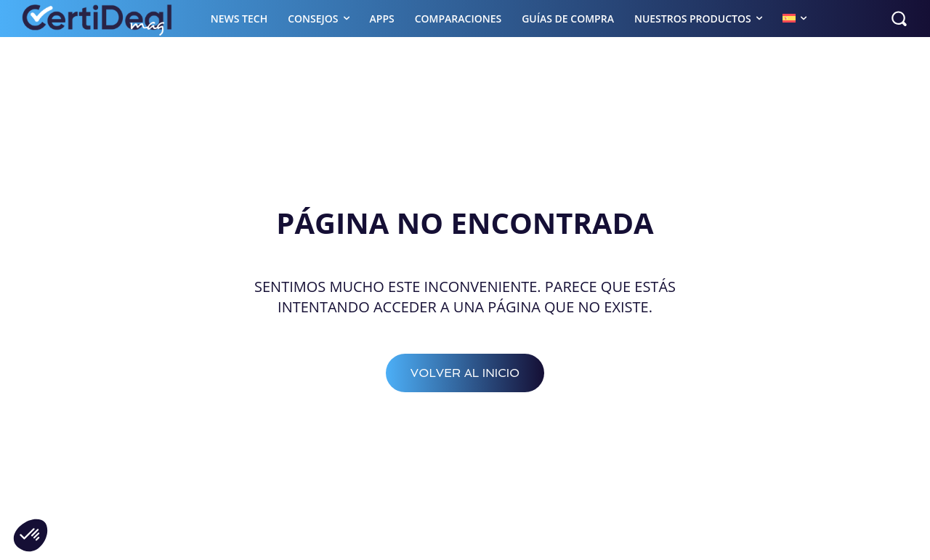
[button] (899, 18)
